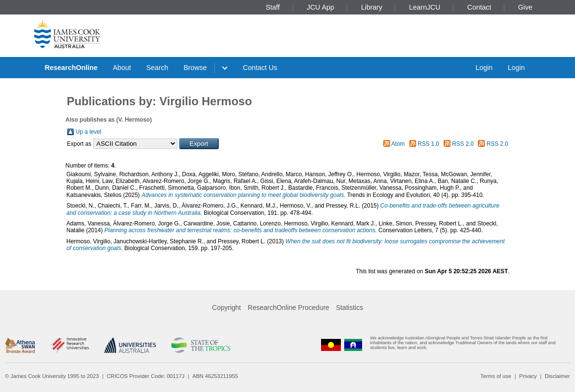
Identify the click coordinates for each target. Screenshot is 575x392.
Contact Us (260, 68)
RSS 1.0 (428, 144)
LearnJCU (425, 7)
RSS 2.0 (463, 144)
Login (484, 68)
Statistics (350, 308)
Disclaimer (557, 376)
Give (525, 7)
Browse (195, 68)
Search (157, 68)
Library (372, 7)
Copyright (226, 308)
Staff (273, 7)
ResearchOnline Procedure (288, 308)
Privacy (528, 376)
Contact (479, 7)
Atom (398, 144)
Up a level (89, 132)
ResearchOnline (71, 68)
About (122, 68)
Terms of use (496, 376)
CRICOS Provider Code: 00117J (146, 376)
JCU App (320, 7)
